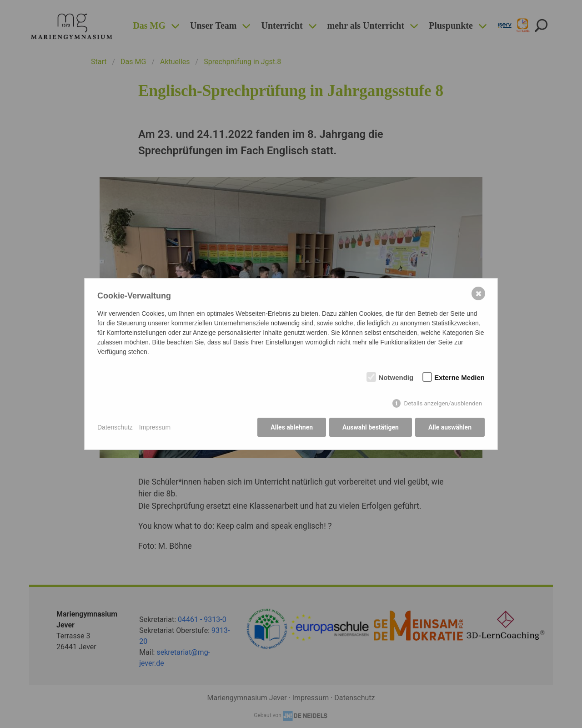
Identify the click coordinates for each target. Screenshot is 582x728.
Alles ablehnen (292, 427)
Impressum (155, 427)
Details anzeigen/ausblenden (443, 403)
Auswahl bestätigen (371, 427)
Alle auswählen (450, 427)
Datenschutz (115, 427)
